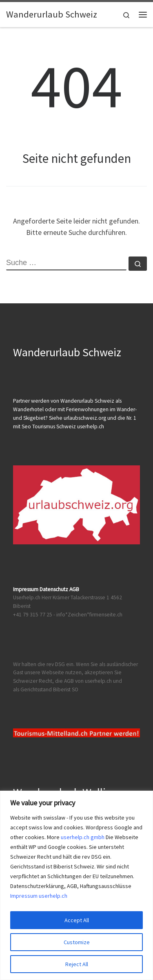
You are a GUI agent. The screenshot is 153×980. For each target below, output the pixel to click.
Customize (77, 942)
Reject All (77, 964)
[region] (76, 885)
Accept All (77, 920)
